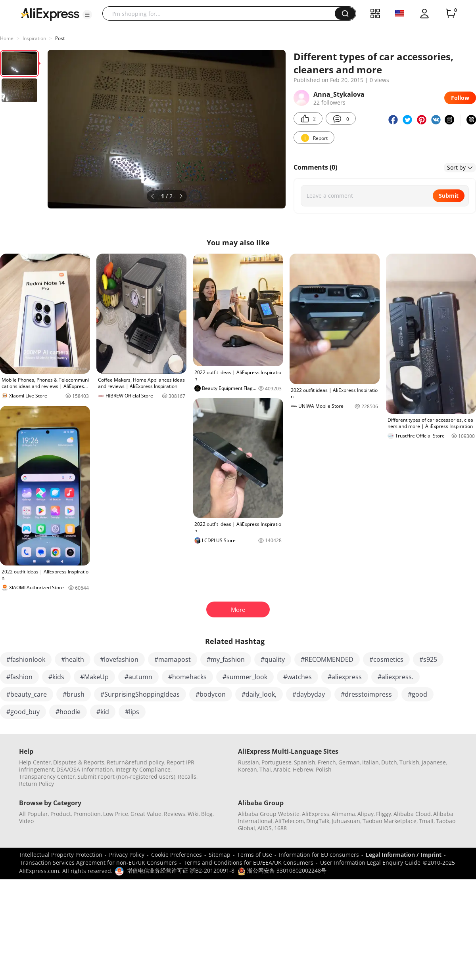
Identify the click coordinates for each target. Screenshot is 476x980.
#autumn (138, 677)
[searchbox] (222, 13)
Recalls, (188, 777)
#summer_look (245, 677)
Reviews (175, 814)
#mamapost (173, 659)
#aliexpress (345, 677)
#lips (132, 712)
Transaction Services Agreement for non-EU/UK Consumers (98, 863)
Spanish (305, 762)
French (327, 762)
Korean (248, 769)
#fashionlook (26, 659)
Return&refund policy (135, 762)
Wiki (193, 814)
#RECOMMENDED (327, 659)
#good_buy (23, 712)
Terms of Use (255, 855)
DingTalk (318, 821)
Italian (370, 762)
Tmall (426, 821)
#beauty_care (27, 694)
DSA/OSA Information (85, 769)
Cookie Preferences (177, 855)
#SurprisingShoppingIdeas (140, 694)
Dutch (389, 762)
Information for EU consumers (319, 855)
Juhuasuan (346, 821)
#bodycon (211, 694)
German (349, 762)
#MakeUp (94, 677)
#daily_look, (259, 694)
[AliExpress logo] (50, 14)
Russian (249, 762)
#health (73, 659)
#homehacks (187, 677)
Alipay (366, 814)
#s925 (428, 659)
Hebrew (303, 769)
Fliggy (384, 814)
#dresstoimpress (366, 694)
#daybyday (309, 694)
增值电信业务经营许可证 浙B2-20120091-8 (181, 870)
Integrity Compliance (143, 769)
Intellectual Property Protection (61, 855)
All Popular (34, 814)
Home (7, 38)
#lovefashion (119, 659)
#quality (273, 659)
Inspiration (34, 38)
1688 (280, 828)
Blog (207, 814)
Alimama (343, 814)
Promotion (87, 814)
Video (26, 821)
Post (60, 38)
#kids (56, 677)
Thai (265, 769)
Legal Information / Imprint (404, 855)
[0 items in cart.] (451, 13)
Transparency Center (47, 777)
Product (61, 814)
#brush (74, 694)
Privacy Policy (127, 855)
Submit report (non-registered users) (126, 777)
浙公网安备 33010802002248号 (282, 870)
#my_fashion (226, 659)
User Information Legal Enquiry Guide (370, 863)
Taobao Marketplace (390, 821)
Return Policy (36, 784)
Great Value (146, 814)
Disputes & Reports (79, 762)
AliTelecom (289, 821)
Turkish (409, 762)
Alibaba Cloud (412, 814)
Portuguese (276, 762)
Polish (324, 769)
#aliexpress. (395, 677)
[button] (87, 15)
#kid (103, 712)
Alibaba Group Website (269, 814)
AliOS (265, 828)
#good (417, 694)
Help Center (35, 762)
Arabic (282, 769)
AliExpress (316, 814)
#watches (297, 677)
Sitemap (220, 855)
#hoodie (68, 712)
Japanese (434, 762)
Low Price (116, 814)
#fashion (19, 677)
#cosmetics (386, 659)
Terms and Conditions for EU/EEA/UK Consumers (249, 863)
